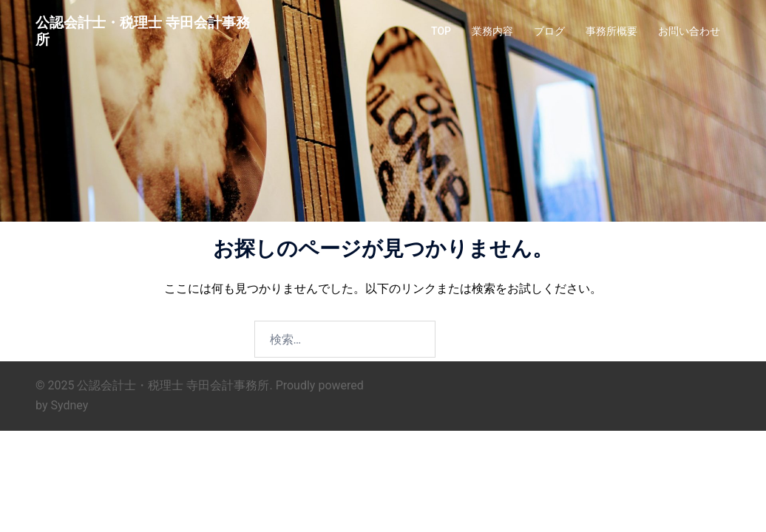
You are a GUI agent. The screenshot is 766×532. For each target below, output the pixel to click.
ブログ (549, 31)
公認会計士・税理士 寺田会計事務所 (143, 31)
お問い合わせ (689, 31)
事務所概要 (611, 31)
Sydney (69, 405)
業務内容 (492, 31)
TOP (441, 31)
